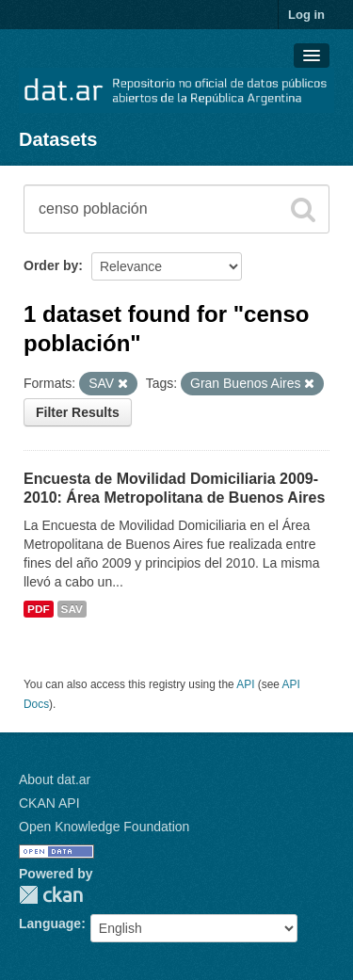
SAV (72, 609)
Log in (306, 15)
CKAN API (49, 803)
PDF (39, 609)
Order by (51, 265)
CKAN (51, 895)
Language (50, 924)
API (245, 684)
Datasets (58, 139)
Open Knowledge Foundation (104, 827)
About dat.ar (55, 779)
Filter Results (78, 412)
